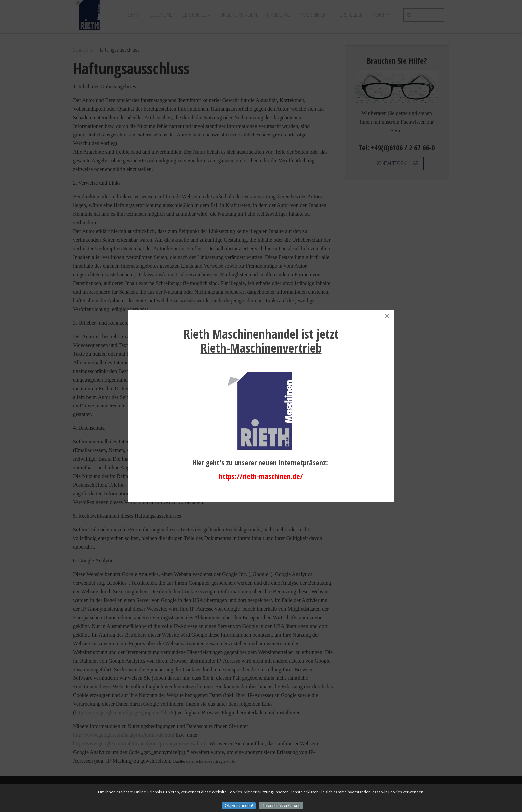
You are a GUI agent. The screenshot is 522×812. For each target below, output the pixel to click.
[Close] (387, 316)
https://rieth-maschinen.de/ (261, 476)
